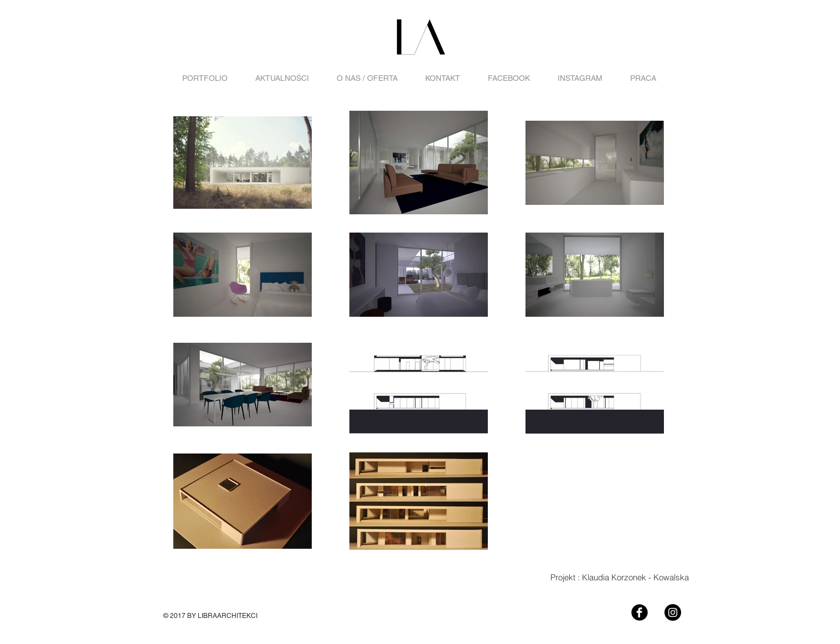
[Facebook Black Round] (640, 612)
